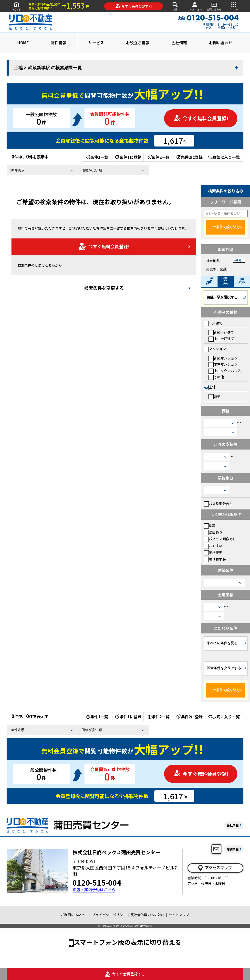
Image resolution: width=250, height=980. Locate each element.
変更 (239, 260)
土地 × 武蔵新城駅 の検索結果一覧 (48, 68)
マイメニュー (195, 6)
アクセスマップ (215, 868)
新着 (210, 525)
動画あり (213, 532)
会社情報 (179, 43)
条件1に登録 (128, 157)
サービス (96, 43)
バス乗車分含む (218, 504)
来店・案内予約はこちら (94, 890)
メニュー (234, 6)
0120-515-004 (97, 882)
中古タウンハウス (225, 371)
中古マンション (223, 364)
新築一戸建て (221, 332)
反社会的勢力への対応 (147, 915)
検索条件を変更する (104, 288)
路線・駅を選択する (222, 297)
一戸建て (213, 323)
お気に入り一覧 (224, 157)
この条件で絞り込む (225, 227)
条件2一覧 (159, 157)
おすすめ (213, 546)
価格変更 (213, 552)
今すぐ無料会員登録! (201, 118)
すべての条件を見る (222, 643)
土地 (210, 387)
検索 (175, 6)
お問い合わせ (214, 6)
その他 (216, 377)
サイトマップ (179, 915)
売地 (214, 396)
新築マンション (223, 358)
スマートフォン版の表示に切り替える (127, 942)
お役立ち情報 (138, 43)
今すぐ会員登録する (134, 6)
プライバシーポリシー (109, 915)
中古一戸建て (221, 338)
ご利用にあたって (74, 915)
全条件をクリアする (224, 668)
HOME (16, 6)
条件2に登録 (189, 157)
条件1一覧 (97, 157)
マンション (215, 349)
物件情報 (59, 43)
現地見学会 (215, 559)
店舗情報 (233, 849)
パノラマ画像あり (220, 539)
